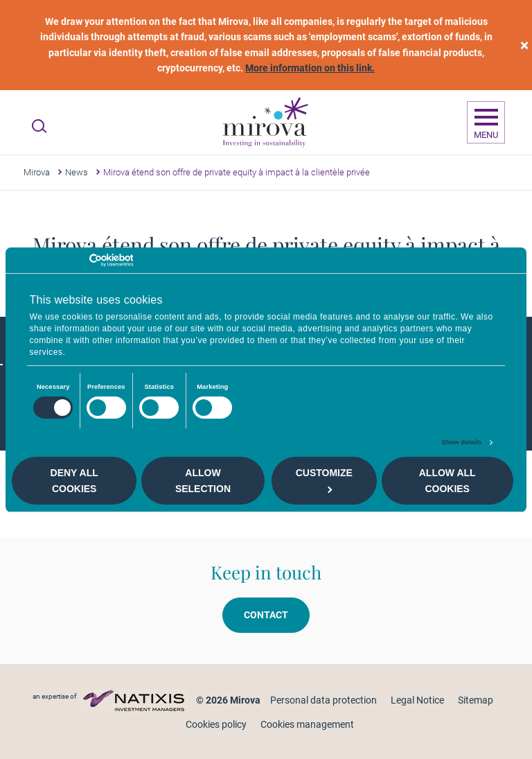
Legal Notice (417, 700)
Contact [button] (266, 615)
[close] (524, 45)
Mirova (37, 172)
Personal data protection (323, 700)
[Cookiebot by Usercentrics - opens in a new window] (72, 260)
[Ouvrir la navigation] (486, 123)
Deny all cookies (74, 480)
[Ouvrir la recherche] (39, 126)
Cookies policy (216, 724)
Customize (324, 480)
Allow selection (203, 480)
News (77, 172)
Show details (461, 442)
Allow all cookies (447, 480)
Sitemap (476, 700)
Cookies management (307, 724)
